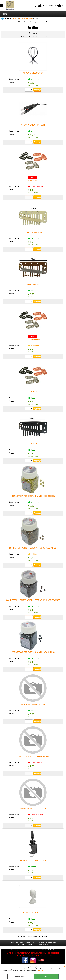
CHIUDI (64, 967)
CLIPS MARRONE (33, 339)
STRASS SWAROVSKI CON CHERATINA (33, 756)
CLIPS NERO (33, 444)
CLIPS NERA (33, 392)
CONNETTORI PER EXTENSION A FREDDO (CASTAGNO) (33, 548)
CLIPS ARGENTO (33, 180)
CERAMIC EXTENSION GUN (33, 125)
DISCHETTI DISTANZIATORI (33, 704)
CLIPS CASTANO (33, 284)
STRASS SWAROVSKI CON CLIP (33, 809)
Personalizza (20, 977)
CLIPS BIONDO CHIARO (33, 232)
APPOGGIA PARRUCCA (33, 73)
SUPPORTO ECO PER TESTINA (33, 861)
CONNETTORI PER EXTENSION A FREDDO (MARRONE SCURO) (33, 600)
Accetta (46, 977)
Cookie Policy (40, 970)
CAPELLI (5, 14)
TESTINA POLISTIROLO (33, 913)
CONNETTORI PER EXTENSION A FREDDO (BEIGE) (33, 496)
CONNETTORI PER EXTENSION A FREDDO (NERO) (33, 652)
